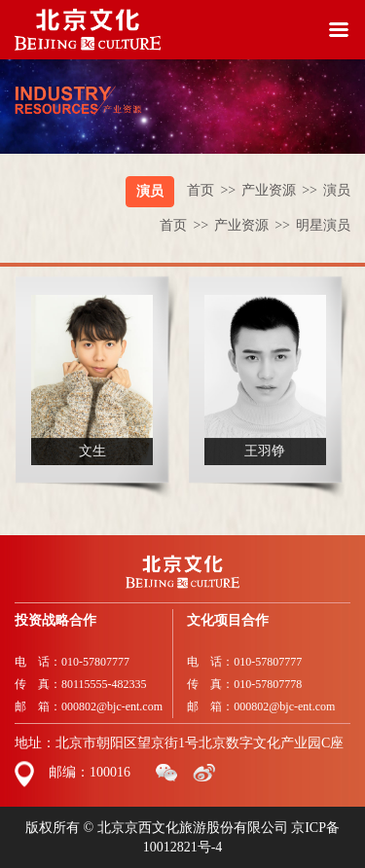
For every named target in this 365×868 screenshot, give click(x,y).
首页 (214, 190)
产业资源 (282, 190)
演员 (150, 191)
